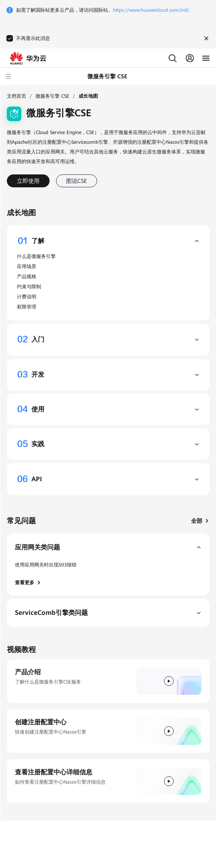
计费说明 (27, 297)
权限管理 (27, 307)
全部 (200, 521)
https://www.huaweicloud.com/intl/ (151, 10)
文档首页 (17, 96)
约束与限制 (29, 287)
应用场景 (27, 266)
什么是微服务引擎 (36, 256)
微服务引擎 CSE (52, 96)
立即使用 (28, 181)
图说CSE (77, 181)
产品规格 (27, 277)
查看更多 (28, 583)
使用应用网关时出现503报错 (46, 565)
